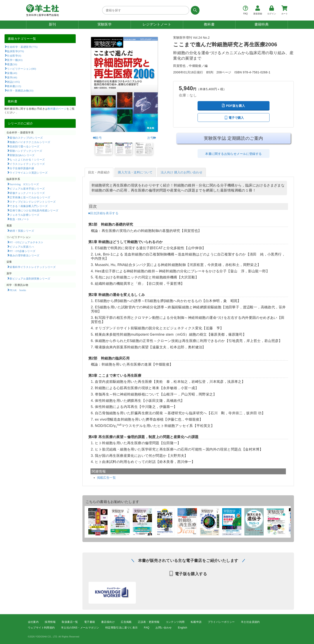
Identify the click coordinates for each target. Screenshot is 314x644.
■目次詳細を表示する (103, 213)
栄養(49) (12, 73)
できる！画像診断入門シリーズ (29, 206)
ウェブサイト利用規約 (41, 628)
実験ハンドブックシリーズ (26, 151)
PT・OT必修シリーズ (22, 251)
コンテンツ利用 (175, 622)
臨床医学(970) (15, 51)
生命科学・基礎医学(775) (22, 47)
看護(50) (12, 64)
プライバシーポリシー (221, 622)
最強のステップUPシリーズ (26, 138)
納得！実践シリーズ (22, 231)
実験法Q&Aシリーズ (22, 155)
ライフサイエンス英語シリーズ (29, 173)
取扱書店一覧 (70, 622)
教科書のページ (57, 109)
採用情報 (50, 622)
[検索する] (194, 10)
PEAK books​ (18, 290)
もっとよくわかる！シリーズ (27, 159)
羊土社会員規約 (250, 622)
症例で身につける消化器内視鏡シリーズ (34, 210)
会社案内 (33, 622)
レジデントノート (157, 24)
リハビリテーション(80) (21, 69)
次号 (152, 138)
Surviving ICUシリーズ (24, 184)
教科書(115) (14, 86)
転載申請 (196, 622)
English (183, 628)
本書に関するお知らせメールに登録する (233, 154)
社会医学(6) (14, 55)
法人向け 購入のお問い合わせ (182, 172)
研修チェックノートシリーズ (27, 193)
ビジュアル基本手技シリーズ (27, 188)
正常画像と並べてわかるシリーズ (30, 197)
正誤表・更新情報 (149, 622)
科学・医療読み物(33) (20, 90)
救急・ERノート (19, 219)
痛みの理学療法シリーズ (24, 255)
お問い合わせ (164, 628)
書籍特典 (262, 24)
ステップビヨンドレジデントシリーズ (33, 202)
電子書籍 (90, 622)
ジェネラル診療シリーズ (24, 215)
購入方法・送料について (135, 172)
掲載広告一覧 (106, 478)
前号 (97, 138)
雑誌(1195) (13, 82)
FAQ (147, 628)
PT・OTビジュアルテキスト (26, 242)
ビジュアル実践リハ (22, 247)
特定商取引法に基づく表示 (122, 628)
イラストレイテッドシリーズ (27, 164)
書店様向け (108, 622)
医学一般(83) (15, 60)
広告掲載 (126, 622)
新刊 (52, 24)
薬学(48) (12, 77)
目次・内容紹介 (99, 172)
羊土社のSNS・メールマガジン (80, 628)
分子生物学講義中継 (22, 168)
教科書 (209, 24)
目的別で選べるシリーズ (24, 146)
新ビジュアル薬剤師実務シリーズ (30, 278)
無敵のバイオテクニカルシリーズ (30, 142)
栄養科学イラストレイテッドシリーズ (33, 267)
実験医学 (105, 24)
